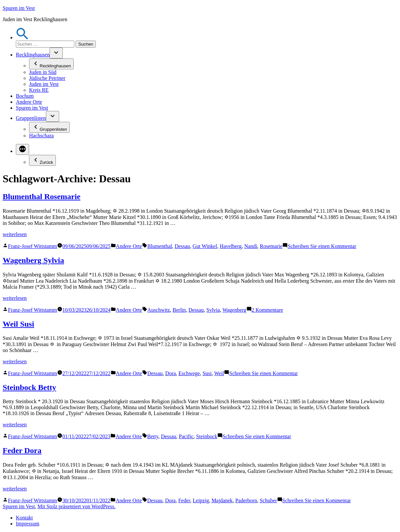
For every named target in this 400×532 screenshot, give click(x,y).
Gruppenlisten (31, 118)
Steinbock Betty (29, 387)
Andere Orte (29, 102)
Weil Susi (18, 324)
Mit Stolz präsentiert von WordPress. (76, 506)
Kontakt (24, 518)
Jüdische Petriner (47, 78)
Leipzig (201, 500)
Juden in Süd (43, 72)
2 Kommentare (268, 310)
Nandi (251, 246)
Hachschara (41, 136)
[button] (22, 37)
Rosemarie (271, 246)
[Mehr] (22, 149)
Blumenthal (160, 246)
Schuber (268, 500)
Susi (207, 373)
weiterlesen (15, 234)
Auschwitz (159, 310)
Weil (219, 373)
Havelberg (231, 246)
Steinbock (207, 436)
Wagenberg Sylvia (33, 260)
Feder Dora (22, 450)
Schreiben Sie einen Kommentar (322, 246)
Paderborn (246, 500)
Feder (184, 500)
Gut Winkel (205, 246)
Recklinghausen (33, 55)
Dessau (182, 246)
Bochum (25, 96)
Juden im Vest (44, 84)
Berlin (179, 310)
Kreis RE (39, 90)
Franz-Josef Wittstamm (33, 246)
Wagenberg (234, 310)
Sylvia (213, 310)
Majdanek (222, 500)
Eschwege (189, 373)
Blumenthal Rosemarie (41, 196)
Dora (170, 373)
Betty (153, 436)
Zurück (42, 160)
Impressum (28, 524)
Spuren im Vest (19, 8)
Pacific (186, 436)
